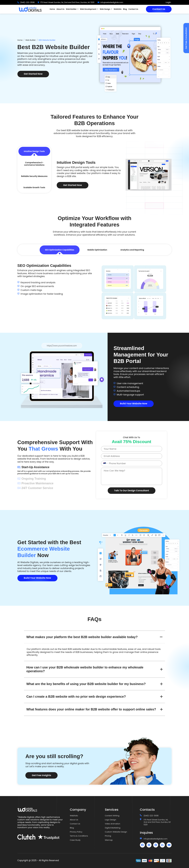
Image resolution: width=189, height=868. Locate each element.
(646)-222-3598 (27, 2)
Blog (125, 9)
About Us (60, 9)
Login (168, 2)
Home (52, 9)
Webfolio (118, 9)
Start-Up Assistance (33, 467)
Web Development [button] (88, 9)
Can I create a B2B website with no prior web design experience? (76, 697)
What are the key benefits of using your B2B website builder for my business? (86, 684)
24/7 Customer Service (35, 488)
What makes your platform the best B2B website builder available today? (82, 637)
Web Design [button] (105, 9)
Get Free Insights (41, 775)
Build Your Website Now (134, 403)
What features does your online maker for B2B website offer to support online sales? (91, 709)
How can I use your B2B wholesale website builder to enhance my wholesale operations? (85, 669)
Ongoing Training (32, 479)
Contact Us (159, 9)
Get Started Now (33, 74)
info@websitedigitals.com (112, 2)
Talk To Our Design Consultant (132, 490)
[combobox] (105, 463)
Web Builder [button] (71, 9)
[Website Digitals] (42, 810)
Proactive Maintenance (35, 483)
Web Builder (31, 40)
